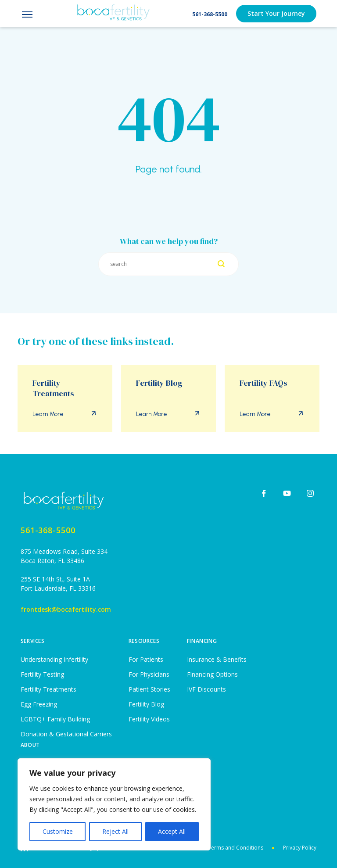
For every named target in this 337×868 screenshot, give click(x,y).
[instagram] (310, 493)
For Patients (146, 659)
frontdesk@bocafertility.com (66, 609)
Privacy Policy (300, 848)
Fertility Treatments (53, 388)
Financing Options (212, 674)
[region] (114, 804)
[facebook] (264, 493)
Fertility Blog (159, 383)
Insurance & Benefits (217, 659)
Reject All (115, 831)
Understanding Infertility (54, 659)
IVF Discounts (206, 689)
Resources (144, 641)
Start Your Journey (276, 13)
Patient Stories (149, 689)
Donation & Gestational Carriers (66, 734)
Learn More (48, 414)
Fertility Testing (42, 674)
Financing (202, 641)
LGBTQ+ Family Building (55, 719)
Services (33, 641)
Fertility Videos (149, 719)
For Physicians (149, 674)
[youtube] (287, 493)
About (30, 745)
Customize (58, 831)
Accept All (172, 831)
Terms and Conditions (236, 848)
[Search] (221, 264)
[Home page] (66, 500)
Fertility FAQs (264, 383)
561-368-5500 (210, 14)
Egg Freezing (39, 704)
